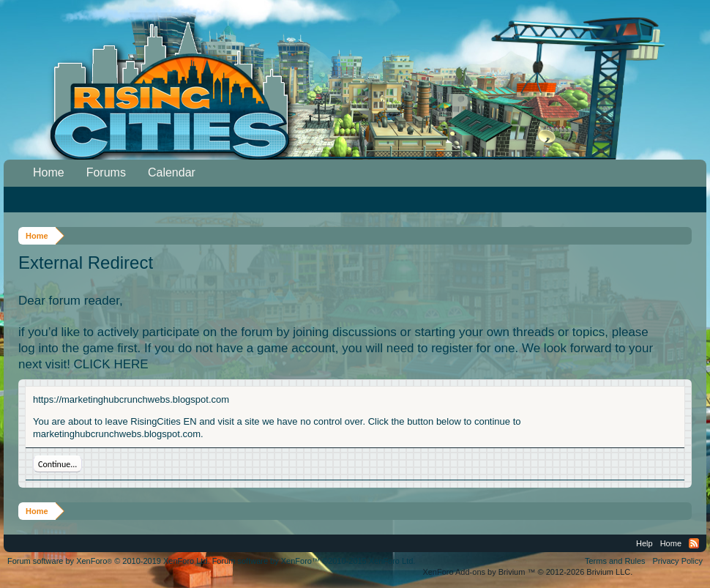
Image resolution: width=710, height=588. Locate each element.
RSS (694, 543)
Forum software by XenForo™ (314, 561)
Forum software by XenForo (109, 561)
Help (644, 543)
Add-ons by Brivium (527, 572)
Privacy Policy (678, 561)
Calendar (172, 172)
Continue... (57, 464)
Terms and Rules (615, 561)
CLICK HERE (111, 364)
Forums (106, 172)
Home (49, 172)
